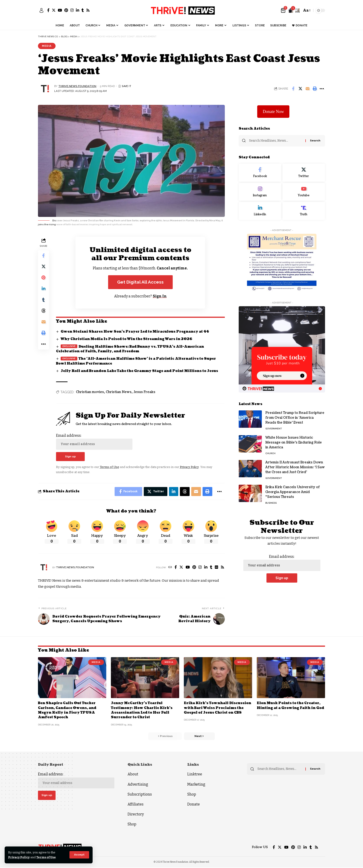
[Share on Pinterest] (44, 278)
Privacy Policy (19, 857)
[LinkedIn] (78, 10)
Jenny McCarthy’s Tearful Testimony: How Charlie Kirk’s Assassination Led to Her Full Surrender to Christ (142, 710)
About (133, 775)
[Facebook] (48, 10)
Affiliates (136, 804)
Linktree (195, 775)
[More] (322, 89)
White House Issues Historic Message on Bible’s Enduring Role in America (294, 442)
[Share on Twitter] (300, 89)
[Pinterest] (66, 10)
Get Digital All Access (140, 282)
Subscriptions (140, 795)
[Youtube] (304, 191)
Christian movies (90, 392)
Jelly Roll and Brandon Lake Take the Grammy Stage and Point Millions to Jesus (140, 371)
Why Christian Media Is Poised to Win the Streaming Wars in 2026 (127, 339)
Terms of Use (47, 857)
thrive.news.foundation (78, 86)
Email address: (94, 442)
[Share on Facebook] (293, 89)
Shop (132, 824)
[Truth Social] (304, 211)
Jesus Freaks (144, 392)
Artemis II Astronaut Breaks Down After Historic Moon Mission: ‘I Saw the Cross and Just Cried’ (295, 467)
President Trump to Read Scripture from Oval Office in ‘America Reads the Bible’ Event (295, 417)
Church (270, 453)
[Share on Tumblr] (44, 300)
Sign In (160, 296)
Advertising (138, 785)
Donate (194, 804)
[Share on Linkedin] (44, 289)
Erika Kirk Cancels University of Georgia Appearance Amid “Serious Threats (293, 492)
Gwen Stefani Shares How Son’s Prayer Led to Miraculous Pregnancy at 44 (135, 332)
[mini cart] (283, 10)
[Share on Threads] (44, 311)
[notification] (291, 10)
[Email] (307, 89)
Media (47, 46)
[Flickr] (216, 568)
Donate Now (273, 111)
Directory (136, 814)
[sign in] (41, 10)
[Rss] (88, 10)
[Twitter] (54, 10)
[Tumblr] (83, 10)
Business (271, 503)
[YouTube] (60, 10)
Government (274, 428)
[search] (297, 10)
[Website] (170, 568)
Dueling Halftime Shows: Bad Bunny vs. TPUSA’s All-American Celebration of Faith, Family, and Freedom (130, 349)
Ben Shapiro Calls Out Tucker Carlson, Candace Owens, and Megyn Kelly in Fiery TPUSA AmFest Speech (67, 710)
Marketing (196, 785)
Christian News (119, 392)
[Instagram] (72, 10)
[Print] (315, 89)
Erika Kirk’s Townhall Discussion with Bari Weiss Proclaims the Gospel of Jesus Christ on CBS (218, 708)
